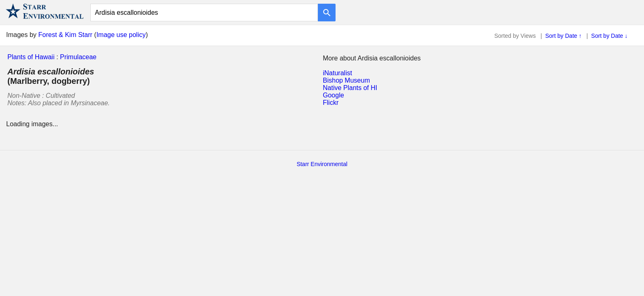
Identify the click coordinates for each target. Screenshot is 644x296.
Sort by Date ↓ (609, 36)
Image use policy (121, 35)
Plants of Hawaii (31, 57)
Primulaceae (78, 57)
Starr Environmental (322, 164)
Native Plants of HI (350, 88)
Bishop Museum (346, 80)
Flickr (331, 103)
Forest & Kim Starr (65, 35)
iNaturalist (337, 73)
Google (333, 95)
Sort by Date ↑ (564, 36)
